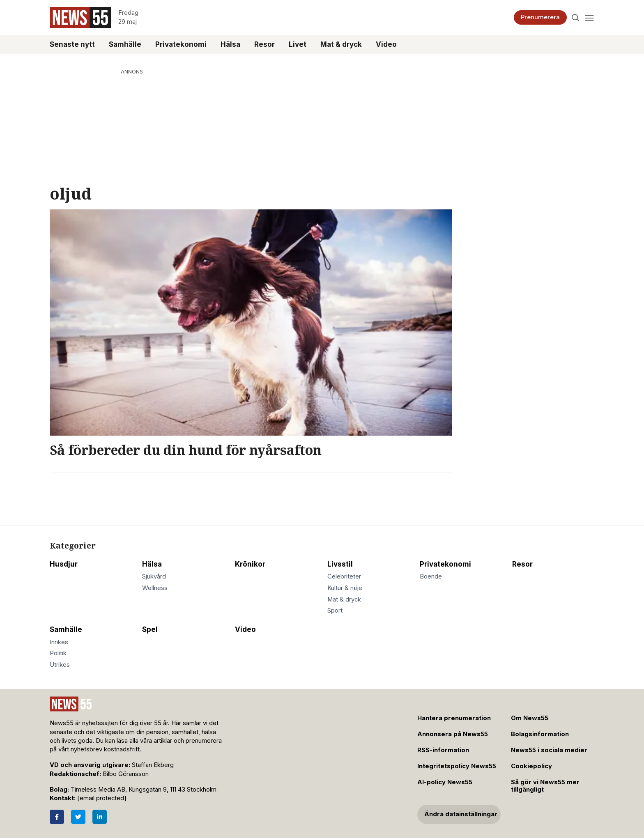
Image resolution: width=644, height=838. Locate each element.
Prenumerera (540, 17)
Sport (335, 611)
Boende (431, 576)
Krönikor (250, 564)
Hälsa (230, 44)
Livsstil (340, 564)
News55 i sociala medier (549, 750)
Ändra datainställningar (461, 814)
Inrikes (59, 642)
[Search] (576, 17)
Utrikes (60, 665)
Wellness (155, 588)
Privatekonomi (181, 44)
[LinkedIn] (100, 817)
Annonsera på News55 (453, 734)
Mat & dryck (341, 44)
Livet (298, 44)
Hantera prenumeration (454, 718)
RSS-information (443, 750)
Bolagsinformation (540, 734)
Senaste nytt (72, 44)
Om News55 (530, 718)
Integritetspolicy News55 (457, 766)
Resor (264, 44)
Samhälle (125, 44)
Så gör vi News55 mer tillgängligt (545, 786)
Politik (58, 653)
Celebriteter (344, 576)
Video (386, 44)
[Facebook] (57, 817)
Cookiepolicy (531, 766)
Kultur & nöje (345, 588)
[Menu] (589, 17)
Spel (150, 629)
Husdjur (64, 564)
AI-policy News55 (445, 782)
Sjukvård (154, 576)
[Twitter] (78, 817)
